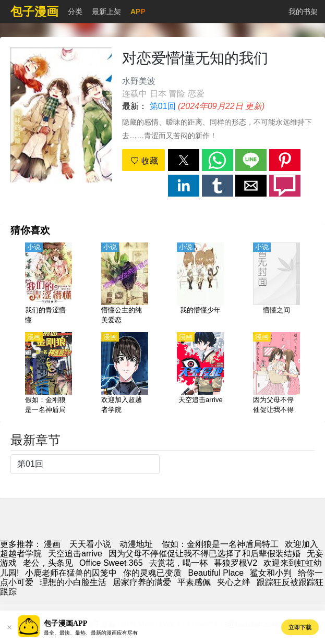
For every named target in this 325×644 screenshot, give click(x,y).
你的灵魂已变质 (152, 573)
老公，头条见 (48, 563)
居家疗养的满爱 (142, 582)
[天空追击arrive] (200, 374)
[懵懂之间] (276, 284)
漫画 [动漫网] (52, 544)
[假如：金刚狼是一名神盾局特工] (49, 374)
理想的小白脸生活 (73, 582)
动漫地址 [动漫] (136, 544)
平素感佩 (194, 582)
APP (138, 11)
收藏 (144, 161)
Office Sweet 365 (111, 563)
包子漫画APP (65, 623)
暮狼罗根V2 (236, 563)
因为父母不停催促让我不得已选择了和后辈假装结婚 (204, 554)
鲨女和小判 (271, 573)
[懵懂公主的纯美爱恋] (125, 284)
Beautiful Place (216, 573)
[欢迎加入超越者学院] (125, 374)
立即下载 (300, 627)
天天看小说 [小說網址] (90, 544)
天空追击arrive (75, 554)
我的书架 (303, 11)
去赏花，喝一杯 (178, 563)
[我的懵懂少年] (200, 284)
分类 (75, 11)
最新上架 (106, 11)
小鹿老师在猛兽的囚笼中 (71, 573)
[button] (184, 160)
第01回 (163, 106)
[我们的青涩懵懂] (49, 284)
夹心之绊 (234, 582)
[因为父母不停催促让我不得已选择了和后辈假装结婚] (276, 374)
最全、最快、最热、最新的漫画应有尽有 (91, 633)
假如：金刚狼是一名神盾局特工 (220, 544)
